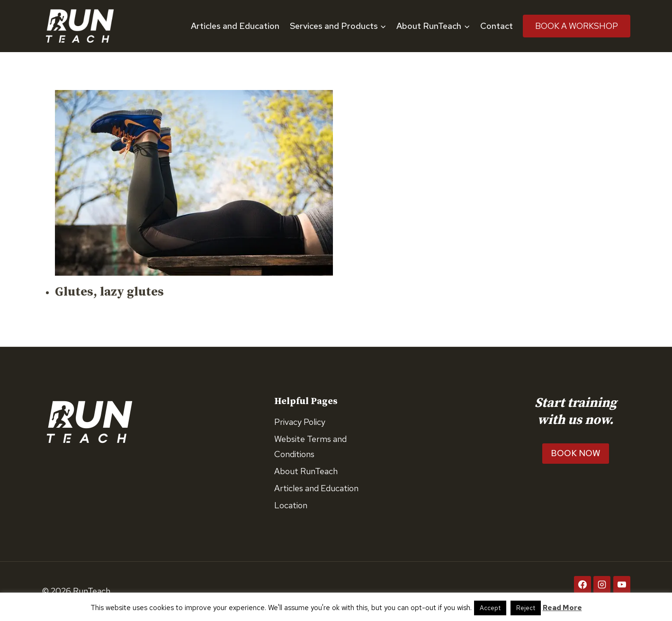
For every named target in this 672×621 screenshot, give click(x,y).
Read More (562, 608)
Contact (497, 26)
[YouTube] (622, 585)
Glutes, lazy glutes (109, 292)
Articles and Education (235, 26)
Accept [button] (490, 608)
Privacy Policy (300, 422)
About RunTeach (306, 471)
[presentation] (194, 183)
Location (291, 505)
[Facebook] (582, 585)
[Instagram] (602, 585)
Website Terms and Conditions (310, 446)
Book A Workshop (577, 26)
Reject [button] (526, 608)
